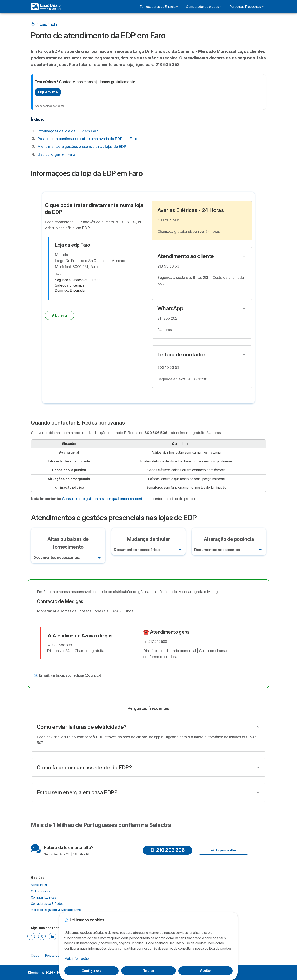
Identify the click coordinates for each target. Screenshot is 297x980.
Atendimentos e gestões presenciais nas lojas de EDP (82, 147)
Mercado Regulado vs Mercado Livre (56, 910)
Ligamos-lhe (223, 850)
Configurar (92, 971)
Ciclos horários (41, 891)
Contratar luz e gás (44, 897)
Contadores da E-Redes (47, 904)
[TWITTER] (42, 936)
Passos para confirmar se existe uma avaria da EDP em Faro (87, 139)
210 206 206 (167, 850)
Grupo (35, 956)
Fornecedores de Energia (159, 7)
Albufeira (59, 315)
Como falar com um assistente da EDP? (84, 768)
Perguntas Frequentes (247, 7)
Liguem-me (48, 92)
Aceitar (206, 971)
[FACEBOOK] (31, 936)
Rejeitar (148, 971)
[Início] (33, 24)
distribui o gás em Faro (56, 154)
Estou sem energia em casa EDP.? (77, 793)
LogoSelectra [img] (34, 973)
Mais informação (77, 959)
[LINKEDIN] (53, 936)
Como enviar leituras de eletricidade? (82, 727)
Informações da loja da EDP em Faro (68, 131)
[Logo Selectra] (46, 7)
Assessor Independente (50, 106)
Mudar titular (39, 885)
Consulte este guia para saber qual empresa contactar (106, 499)
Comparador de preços (204, 7)
